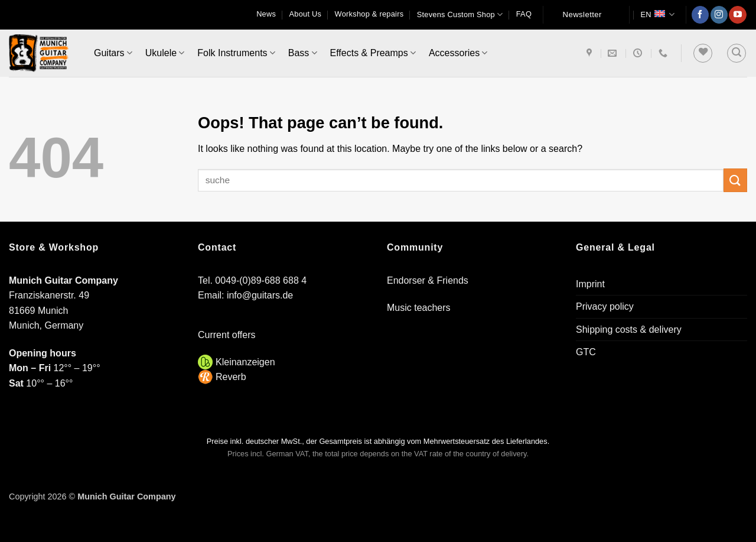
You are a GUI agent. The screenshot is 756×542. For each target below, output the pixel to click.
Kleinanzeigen (245, 362)
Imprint (590, 284)
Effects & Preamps (373, 53)
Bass (303, 53)
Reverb (231, 377)
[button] (737, 53)
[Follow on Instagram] (719, 15)
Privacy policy (605, 306)
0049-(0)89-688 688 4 (261, 280)
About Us (306, 14)
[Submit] (735, 180)
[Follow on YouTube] (737, 15)
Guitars (113, 53)
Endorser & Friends (428, 280)
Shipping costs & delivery (629, 330)
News (266, 14)
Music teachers (419, 308)
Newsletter (582, 14)
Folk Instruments (236, 53)
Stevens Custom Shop (460, 14)
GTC (586, 352)
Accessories (458, 53)
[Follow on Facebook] (700, 15)
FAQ (524, 14)
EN (657, 14)
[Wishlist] (703, 53)
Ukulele (165, 53)
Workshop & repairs (369, 14)
